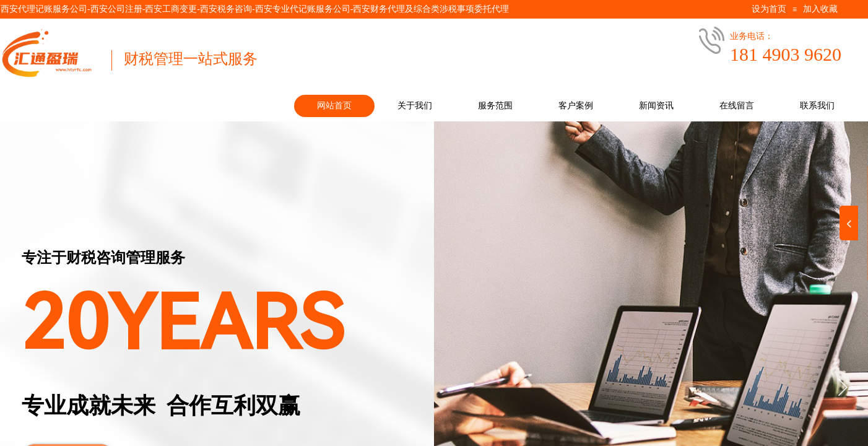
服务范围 (495, 106)
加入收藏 (820, 9)
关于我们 (415, 106)
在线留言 (737, 106)
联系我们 (817, 106)
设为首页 (769, 9)
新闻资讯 (656, 106)
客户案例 (576, 106)
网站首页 (334, 106)
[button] (843, 387)
